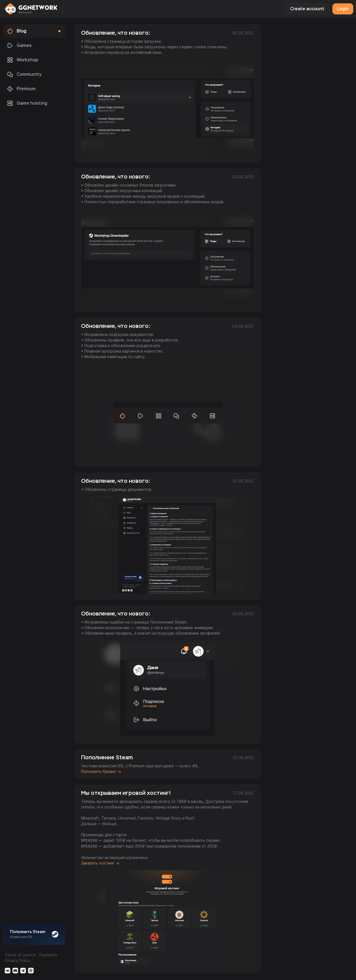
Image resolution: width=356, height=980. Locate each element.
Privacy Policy (18, 960)
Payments (49, 955)
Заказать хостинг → (100, 863)
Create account (307, 9)
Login (343, 9)
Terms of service (20, 955)
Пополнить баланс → (101, 771)
